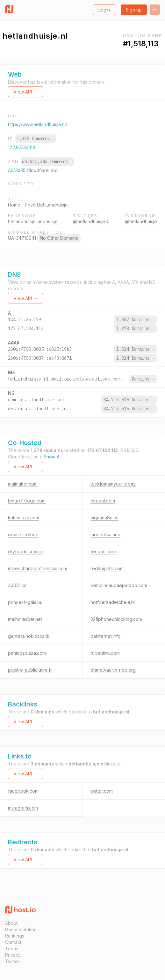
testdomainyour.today (113, 484)
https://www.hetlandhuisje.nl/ (38, 124)
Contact (13, 942)
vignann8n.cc (104, 518)
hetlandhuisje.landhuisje (33, 221)
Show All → (55, 457)
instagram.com (23, 808)
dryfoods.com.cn (26, 551)
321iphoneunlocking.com (116, 619)
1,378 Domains (36, 139)
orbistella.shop (23, 535)
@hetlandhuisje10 (91, 221)
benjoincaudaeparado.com (119, 585)
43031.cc (17, 585)
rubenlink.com (105, 653)
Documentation (21, 929)
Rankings (15, 936)
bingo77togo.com (27, 501)
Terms (12, 949)
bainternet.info (106, 636)
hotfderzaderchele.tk (113, 602)
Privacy (13, 955)
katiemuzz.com (24, 518)
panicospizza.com (27, 653)
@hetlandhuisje (141, 221)
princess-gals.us (25, 602)
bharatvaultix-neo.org (113, 670)
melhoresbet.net (25, 619)
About (11, 923)
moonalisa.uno (105, 535)
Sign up (134, 10)
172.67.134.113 (22, 147)
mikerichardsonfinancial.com (38, 568)
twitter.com (102, 791)
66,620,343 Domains (47, 162)
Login (104, 10)
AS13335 (17, 170)
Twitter (12, 961)
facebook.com (23, 791)
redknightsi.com (107, 568)
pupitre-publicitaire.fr (30, 670)
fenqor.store (103, 551)
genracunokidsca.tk (29, 636)
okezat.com (103, 501)
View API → (25, 92)
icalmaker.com (23, 484)
